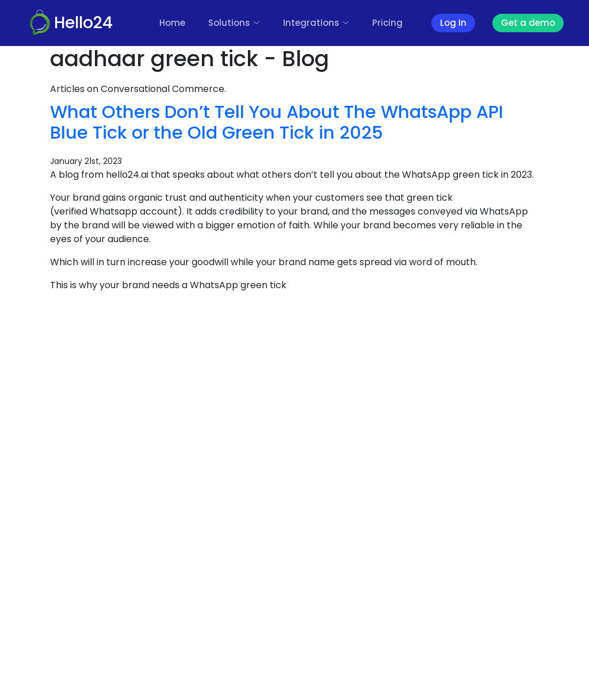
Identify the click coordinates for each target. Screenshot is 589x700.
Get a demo (528, 23)
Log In (453, 23)
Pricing (387, 23)
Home (172, 23)
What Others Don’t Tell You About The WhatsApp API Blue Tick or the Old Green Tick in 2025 (277, 123)
